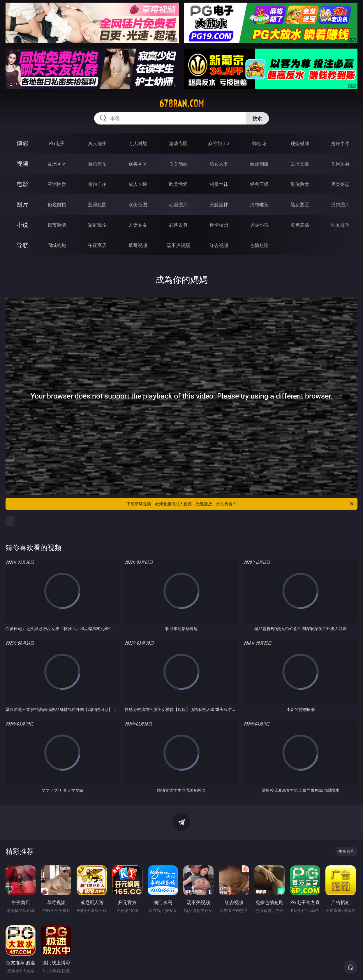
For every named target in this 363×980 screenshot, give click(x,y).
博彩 (22, 143)
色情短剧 (259, 245)
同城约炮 (57, 245)
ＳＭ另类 (340, 164)
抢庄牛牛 (340, 143)
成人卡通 (138, 184)
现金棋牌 (300, 143)
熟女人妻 (219, 164)
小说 (22, 225)
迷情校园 (219, 225)
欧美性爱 (178, 184)
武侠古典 (178, 225)
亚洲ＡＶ (57, 164)
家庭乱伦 (97, 225)
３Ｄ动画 (178, 164)
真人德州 (97, 143)
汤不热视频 (178, 245)
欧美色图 (138, 204)
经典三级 (259, 184)
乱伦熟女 (300, 184)
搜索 (257, 118)
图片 (22, 204)
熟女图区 (300, 204)
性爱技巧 (340, 225)
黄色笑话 (300, 225)
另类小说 (259, 225)
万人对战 (138, 143)
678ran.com (181, 104)
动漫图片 (178, 204)
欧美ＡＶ (138, 164)
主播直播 (300, 164)
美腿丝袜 (219, 204)
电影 (22, 184)
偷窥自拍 (57, 204)
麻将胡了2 (219, 143)
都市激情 (57, 225)
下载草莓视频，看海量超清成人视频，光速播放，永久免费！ (240, 504)
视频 (22, 164)
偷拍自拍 (97, 184)
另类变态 (340, 184)
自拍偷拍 (97, 164)
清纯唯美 (259, 204)
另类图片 (340, 204)
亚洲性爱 (57, 184)
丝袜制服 (259, 164)
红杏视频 (219, 245)
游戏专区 (178, 143)
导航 (22, 245)
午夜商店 (97, 245)
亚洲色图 (97, 204)
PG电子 (57, 143)
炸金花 (259, 143)
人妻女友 (138, 225)
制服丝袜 (219, 184)
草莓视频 (138, 245)
